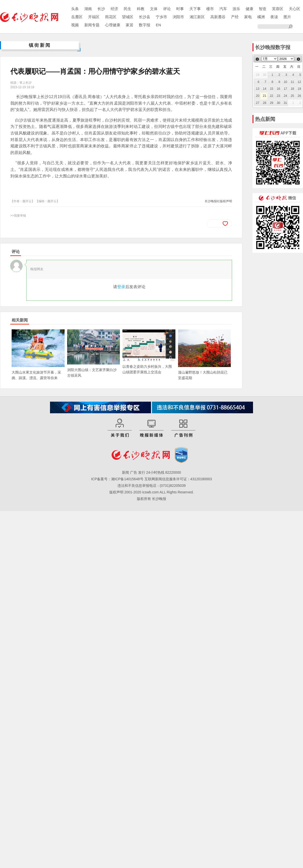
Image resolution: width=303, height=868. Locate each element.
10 (285, 82)
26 (299, 96)
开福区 (94, 17)
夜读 (274, 17)
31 (285, 103)
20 (258, 96)
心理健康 (113, 25)
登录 (121, 287)
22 (272, 96)
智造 (263, 9)
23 (278, 96)
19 (299, 89)
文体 (154, 9)
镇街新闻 (40, 45)
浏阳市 (178, 17)
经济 (114, 9)
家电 (248, 17)
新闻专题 (92, 25)
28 (264, 103)
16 (278, 89)
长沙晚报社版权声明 (218, 201)
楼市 (210, 9)
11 (292, 82)
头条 (75, 9)
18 (292, 89)
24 (285, 96)
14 (264, 89)
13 (258, 89)
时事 (180, 9)
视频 (75, 25)
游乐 (236, 9)
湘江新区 (197, 17)
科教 (141, 9)
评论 (167, 9)
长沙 (101, 9)
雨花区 (111, 17)
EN (158, 25)
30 (278, 103)
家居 (130, 25)
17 (285, 89)
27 (258, 103)
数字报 (145, 25)
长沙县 (145, 17)
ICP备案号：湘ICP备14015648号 (117, 479)
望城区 (128, 17)
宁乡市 (161, 17)
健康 (249, 9)
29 (272, 103)
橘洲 (261, 17)
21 (264, 96)
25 (292, 96)
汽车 (223, 9)
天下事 (195, 9)
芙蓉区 (278, 9)
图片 (287, 17)
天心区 (295, 9)
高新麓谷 (218, 17)
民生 (128, 9)
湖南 (88, 9)
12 (299, 82)
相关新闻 (20, 320)
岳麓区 (77, 17)
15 (272, 89)
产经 (235, 17)
